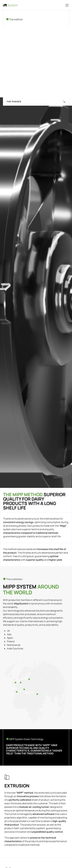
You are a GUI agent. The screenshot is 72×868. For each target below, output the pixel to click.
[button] (67, 5)
